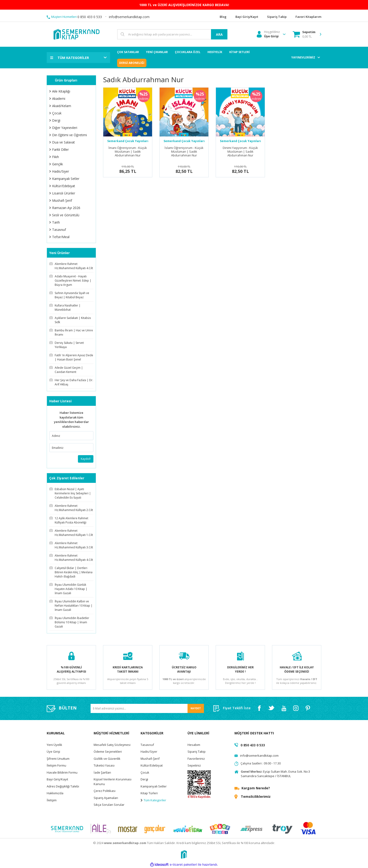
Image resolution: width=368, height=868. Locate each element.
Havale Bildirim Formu (62, 772)
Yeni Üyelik (54, 745)
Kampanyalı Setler (154, 786)
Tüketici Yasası (104, 765)
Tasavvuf (147, 745)
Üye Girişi (53, 752)
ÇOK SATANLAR (128, 52)
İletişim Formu (56, 765)
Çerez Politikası (105, 791)
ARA (219, 34)
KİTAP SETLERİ (240, 52)
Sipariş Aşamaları (106, 798)
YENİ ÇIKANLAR (157, 52)
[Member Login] (268, 34)
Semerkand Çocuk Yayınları (128, 141)
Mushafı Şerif (150, 759)
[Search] (172, 34)
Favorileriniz (196, 759)
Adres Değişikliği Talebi (63, 786)
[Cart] (304, 34)
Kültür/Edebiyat (152, 765)
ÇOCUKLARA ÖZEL (188, 52)
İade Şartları (102, 772)
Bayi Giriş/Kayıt (57, 779)
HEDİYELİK (215, 52)
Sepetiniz (194, 765)
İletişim (52, 800)
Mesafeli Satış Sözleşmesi (112, 745)
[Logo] (76, 34)
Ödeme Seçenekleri (108, 752)
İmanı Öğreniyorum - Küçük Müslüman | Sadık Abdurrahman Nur (128, 151)
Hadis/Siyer (149, 752)
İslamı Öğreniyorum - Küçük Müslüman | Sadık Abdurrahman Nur (184, 151)
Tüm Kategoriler (153, 800)
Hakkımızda (55, 793)
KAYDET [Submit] (196, 708)
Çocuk (145, 772)
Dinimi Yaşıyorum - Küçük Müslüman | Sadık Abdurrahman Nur (240, 151)
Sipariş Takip (197, 752)
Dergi (144, 779)
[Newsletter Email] (147, 708)
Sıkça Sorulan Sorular (109, 805)
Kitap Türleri (149, 793)
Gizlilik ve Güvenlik (107, 759)
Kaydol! (86, 459)
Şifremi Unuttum (58, 759)
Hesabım (194, 745)
